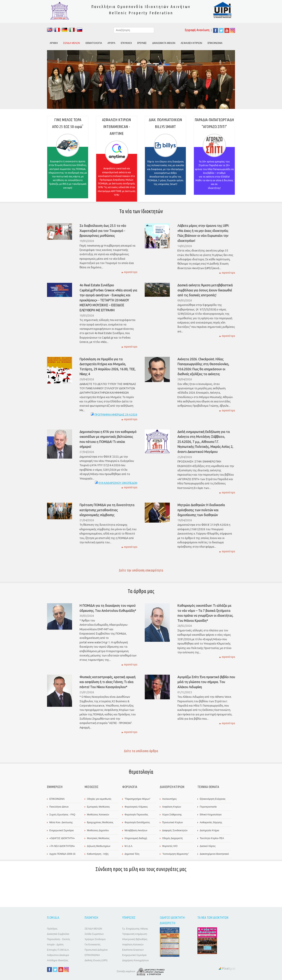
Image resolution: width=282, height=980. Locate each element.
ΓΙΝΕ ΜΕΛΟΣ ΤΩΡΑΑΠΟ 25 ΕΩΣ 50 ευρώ (68, 158)
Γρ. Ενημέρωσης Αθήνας (135, 929)
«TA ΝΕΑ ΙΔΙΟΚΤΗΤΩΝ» (62, 846)
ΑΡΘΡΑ (111, 43)
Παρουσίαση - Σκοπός (59, 939)
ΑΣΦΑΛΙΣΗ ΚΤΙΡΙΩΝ (191, 43)
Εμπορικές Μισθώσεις (98, 807)
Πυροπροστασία (208, 807)
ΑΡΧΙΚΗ (54, 43)
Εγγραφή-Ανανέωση (197, 30)
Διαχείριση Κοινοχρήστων (136, 960)
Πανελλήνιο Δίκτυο (59, 807)
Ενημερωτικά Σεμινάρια (61, 830)
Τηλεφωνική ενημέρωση (135, 934)
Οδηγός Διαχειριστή (172, 838)
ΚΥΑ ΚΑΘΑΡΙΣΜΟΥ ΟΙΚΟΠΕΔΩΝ (118, 483)
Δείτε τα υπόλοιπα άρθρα (141, 751)
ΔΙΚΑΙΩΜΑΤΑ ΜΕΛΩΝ (164, 43)
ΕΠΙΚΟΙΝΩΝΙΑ (215, 43)
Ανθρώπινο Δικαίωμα (58, 955)
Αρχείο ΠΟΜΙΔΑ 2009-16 (62, 854)
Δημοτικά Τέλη (132, 854)
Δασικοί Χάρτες (208, 846)
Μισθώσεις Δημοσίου (98, 830)
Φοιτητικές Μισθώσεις (98, 838)
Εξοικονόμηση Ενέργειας (213, 799)
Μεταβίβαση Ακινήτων (136, 830)
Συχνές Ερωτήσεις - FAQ (62, 815)
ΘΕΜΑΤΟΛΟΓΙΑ (94, 43)
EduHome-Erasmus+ (133, 950)
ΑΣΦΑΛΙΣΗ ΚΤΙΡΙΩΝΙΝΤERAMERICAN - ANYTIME (117, 160)
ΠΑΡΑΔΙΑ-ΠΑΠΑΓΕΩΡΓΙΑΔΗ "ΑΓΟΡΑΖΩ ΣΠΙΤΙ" (214, 156)
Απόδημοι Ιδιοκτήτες (58, 960)
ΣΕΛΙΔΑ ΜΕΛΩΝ (93, 929)
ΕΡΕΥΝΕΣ (142, 43)
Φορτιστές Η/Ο (170, 846)
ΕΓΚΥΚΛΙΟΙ (126, 43)
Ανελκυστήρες (169, 799)
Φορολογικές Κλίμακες (136, 807)
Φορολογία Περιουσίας (136, 815)
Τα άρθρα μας (141, 591)
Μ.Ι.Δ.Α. (129, 846)
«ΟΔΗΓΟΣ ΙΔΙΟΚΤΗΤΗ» (62, 838)
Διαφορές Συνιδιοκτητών (175, 830)
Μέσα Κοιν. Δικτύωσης (61, 822)
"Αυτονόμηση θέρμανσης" (176, 854)
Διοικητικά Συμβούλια (58, 934)
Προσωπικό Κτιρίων (173, 822)
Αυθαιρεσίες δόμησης (211, 822)
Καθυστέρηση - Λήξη (98, 854)
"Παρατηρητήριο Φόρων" (137, 799)
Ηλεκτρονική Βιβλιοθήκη (135, 939)
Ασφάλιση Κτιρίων (172, 807)
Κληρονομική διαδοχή (136, 838)
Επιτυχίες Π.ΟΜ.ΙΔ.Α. (58, 950)
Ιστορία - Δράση (55, 945)
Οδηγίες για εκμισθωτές (99, 799)
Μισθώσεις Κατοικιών (98, 815)
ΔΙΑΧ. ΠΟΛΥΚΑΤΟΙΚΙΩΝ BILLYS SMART (165, 156)
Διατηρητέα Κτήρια (209, 830)
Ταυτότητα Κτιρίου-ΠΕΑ (212, 838)
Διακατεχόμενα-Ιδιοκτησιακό (214, 854)
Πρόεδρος (52, 929)
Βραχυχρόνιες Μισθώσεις (100, 822)
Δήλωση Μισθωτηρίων (99, 846)
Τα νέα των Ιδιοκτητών (141, 211)
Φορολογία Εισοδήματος (137, 822)
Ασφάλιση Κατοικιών (133, 945)
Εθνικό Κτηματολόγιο (211, 815)
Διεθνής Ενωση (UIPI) (96, 960)
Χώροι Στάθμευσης (172, 815)
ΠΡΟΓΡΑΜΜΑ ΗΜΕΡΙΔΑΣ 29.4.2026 (116, 415)
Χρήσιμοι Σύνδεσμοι (95, 939)
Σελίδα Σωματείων (94, 934)
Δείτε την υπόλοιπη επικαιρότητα (141, 570)
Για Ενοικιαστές (93, 945)
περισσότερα (131, 272)
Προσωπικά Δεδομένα (96, 950)
